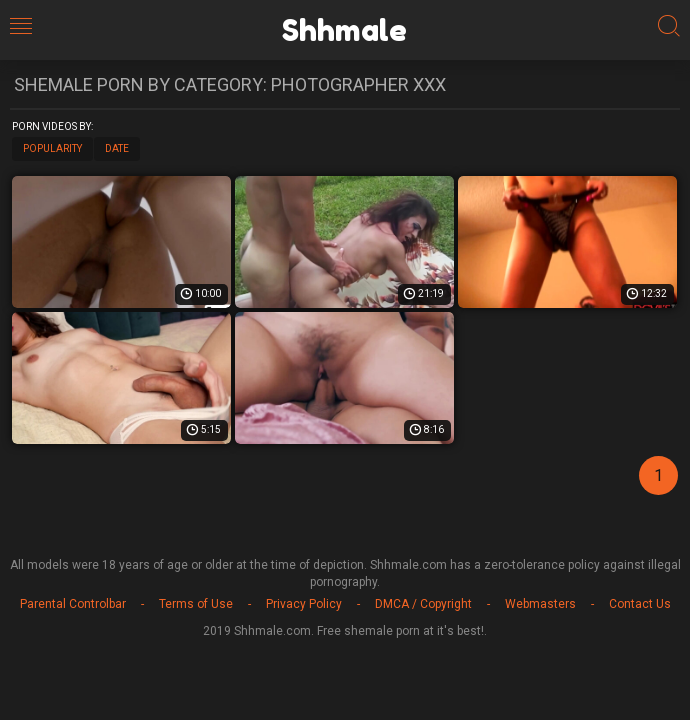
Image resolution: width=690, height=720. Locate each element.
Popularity (52, 148)
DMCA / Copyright (423, 604)
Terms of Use (196, 604)
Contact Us (640, 604)
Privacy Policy (304, 604)
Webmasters (540, 604)
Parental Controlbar (73, 604)
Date (117, 148)
